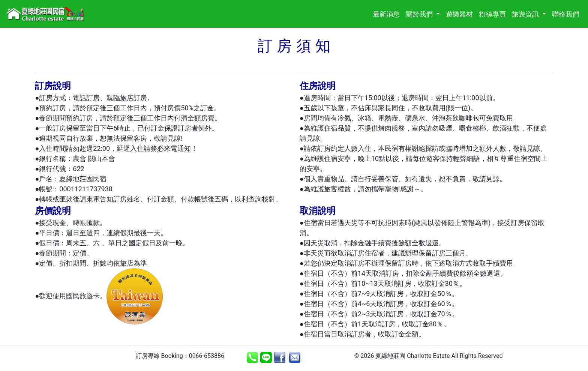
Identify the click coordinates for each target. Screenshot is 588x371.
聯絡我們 (567, 13)
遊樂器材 (461, 13)
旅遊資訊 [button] (526, 14)
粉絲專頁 (494, 13)
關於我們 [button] (420, 14)
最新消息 (388, 13)
